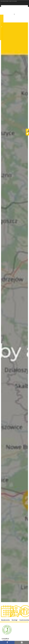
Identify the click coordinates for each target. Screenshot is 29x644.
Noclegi (14, 620)
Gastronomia (24, 620)
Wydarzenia (5, 620)
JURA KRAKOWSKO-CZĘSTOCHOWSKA (9, 1)
